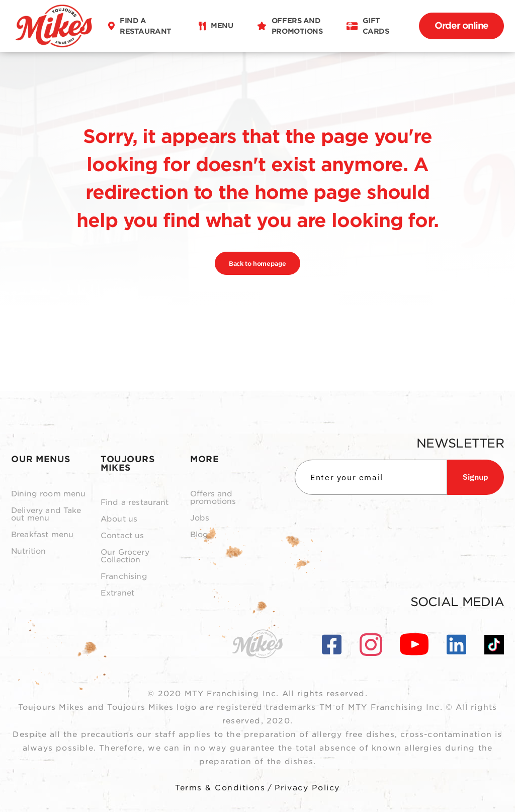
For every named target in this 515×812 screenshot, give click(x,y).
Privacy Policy (307, 788)
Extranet (117, 593)
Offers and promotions (213, 498)
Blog (199, 535)
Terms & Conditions (220, 788)
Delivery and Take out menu (46, 514)
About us (119, 519)
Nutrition (28, 551)
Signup (476, 477)
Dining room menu (48, 494)
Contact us (122, 536)
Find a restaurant (135, 503)
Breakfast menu (42, 535)
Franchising (124, 577)
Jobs (200, 518)
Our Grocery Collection (125, 556)
